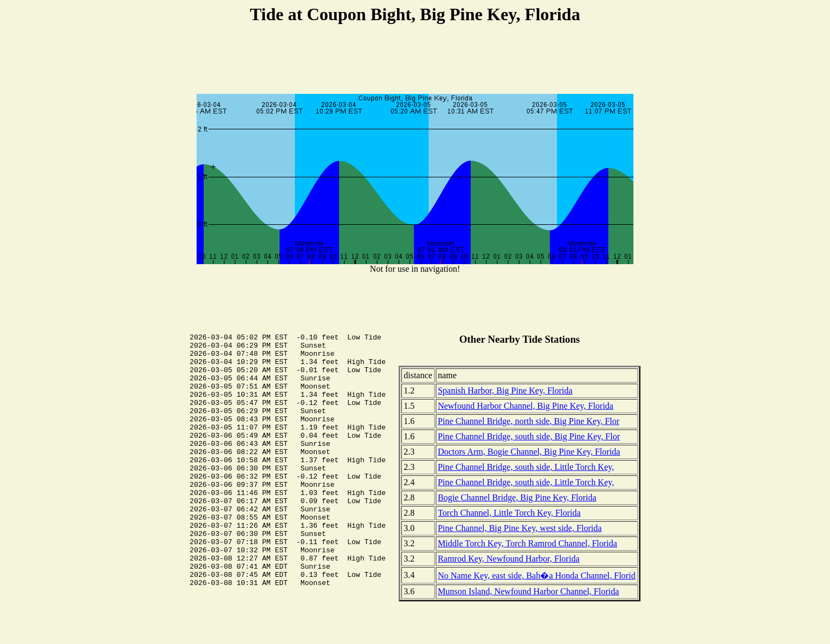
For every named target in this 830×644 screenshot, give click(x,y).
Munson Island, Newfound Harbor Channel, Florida (529, 591)
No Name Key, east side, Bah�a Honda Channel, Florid (537, 576)
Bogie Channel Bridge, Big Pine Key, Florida (517, 497)
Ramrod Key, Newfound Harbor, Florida (509, 559)
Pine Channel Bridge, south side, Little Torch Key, (526, 467)
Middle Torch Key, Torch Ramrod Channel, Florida (528, 543)
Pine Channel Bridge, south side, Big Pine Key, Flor (529, 436)
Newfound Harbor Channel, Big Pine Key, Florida (526, 406)
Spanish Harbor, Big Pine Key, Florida (505, 390)
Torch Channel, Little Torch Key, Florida (509, 513)
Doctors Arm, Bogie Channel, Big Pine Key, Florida (529, 452)
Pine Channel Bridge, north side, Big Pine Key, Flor (529, 421)
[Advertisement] (415, 61)
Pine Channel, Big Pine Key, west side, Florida (520, 528)
